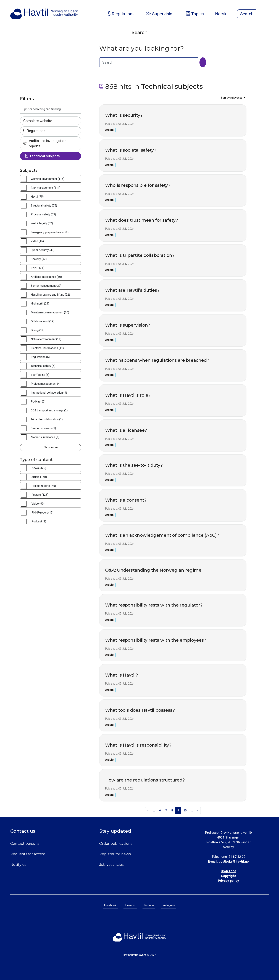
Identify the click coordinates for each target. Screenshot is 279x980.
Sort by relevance (232, 98)
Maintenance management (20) (50, 312)
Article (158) (39, 477)
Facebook (110, 905)
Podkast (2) (38, 402)
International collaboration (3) (49, 393)
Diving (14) (38, 330)
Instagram (169, 905)
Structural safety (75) (44, 206)
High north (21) (40, 304)
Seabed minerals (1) (43, 428)
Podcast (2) (39, 521)
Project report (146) (44, 486)
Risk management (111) (46, 188)
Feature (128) (40, 495)
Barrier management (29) (46, 286)
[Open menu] (267, 14)
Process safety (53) (43, 214)
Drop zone (228, 871)
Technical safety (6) (43, 366)
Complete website (38, 121)
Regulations (34, 131)
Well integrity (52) (42, 223)
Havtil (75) (37, 197)
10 (185, 810)
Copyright (228, 876)
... (154, 810)
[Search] (203, 62)
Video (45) (37, 241)
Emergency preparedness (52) (50, 232)
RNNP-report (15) (42, 513)
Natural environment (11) (46, 339)
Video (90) (38, 504)
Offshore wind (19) (43, 321)
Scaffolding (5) (40, 375)
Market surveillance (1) (45, 437)
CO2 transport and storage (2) (49, 410)
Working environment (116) (48, 179)
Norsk (224, 14)
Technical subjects (42, 156)
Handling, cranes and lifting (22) (50, 295)
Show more (51, 447)
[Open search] (247, 14)
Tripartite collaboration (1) (47, 419)
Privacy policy (228, 881)
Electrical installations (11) (47, 348)
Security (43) (39, 259)
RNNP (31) (37, 268)
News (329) (39, 468)
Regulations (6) (40, 357)
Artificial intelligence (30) (46, 277)
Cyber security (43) (43, 250)
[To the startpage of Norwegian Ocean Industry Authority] (44, 14)
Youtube (149, 905)
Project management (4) (46, 384)
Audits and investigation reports (45, 143)
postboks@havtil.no (234, 861)
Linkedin (130, 905)
